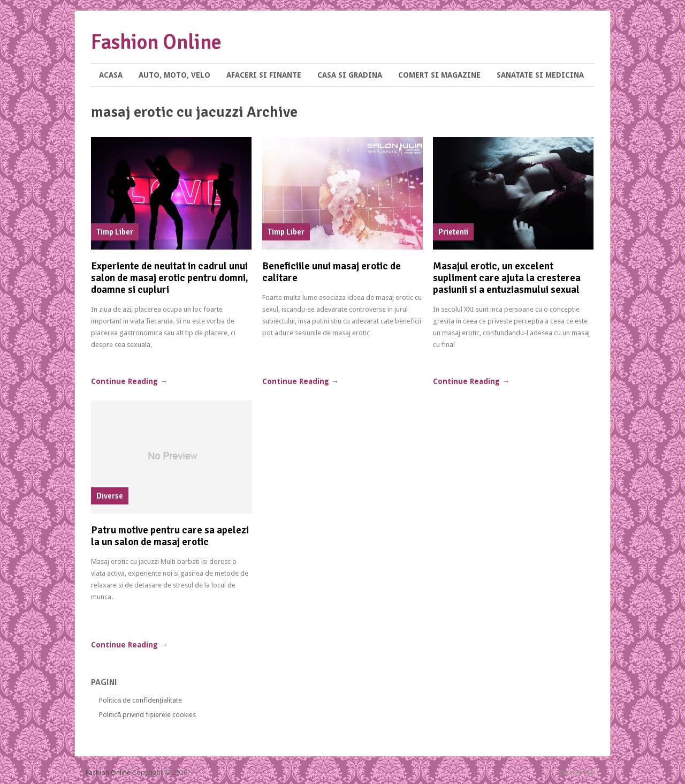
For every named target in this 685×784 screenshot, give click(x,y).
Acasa (111, 75)
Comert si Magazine (439, 75)
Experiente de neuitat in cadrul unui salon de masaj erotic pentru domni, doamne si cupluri (170, 278)
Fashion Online (156, 42)
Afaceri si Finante (264, 75)
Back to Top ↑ (579, 772)
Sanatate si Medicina (540, 75)
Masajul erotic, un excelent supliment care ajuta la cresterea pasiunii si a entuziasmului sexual (507, 278)
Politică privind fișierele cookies (147, 715)
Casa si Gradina (350, 75)
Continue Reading (129, 381)
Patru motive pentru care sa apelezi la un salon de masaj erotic (170, 536)
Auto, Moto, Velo (174, 75)
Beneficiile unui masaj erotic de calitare (332, 272)
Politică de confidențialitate (140, 700)
